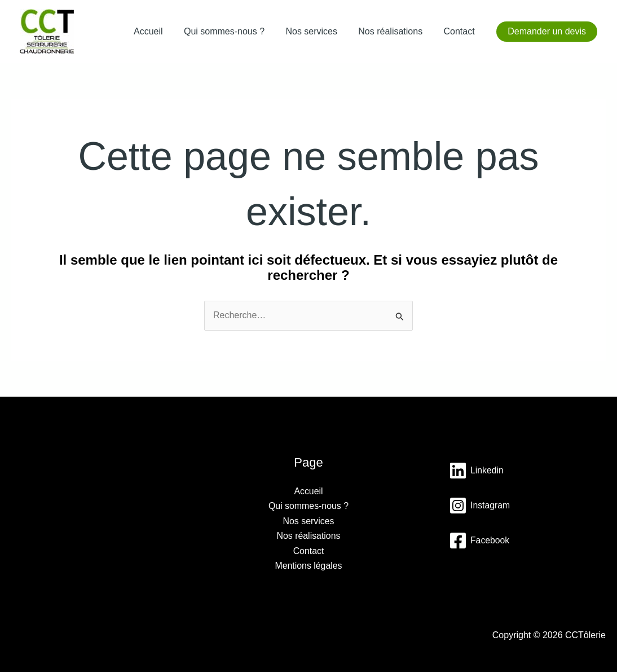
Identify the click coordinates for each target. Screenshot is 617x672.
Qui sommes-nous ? (235, 31)
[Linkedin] (477, 471)
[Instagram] (480, 506)
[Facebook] (479, 541)
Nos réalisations (395, 31)
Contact (460, 31)
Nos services (319, 31)
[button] (547, 32)
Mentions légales (308, 566)
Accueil (162, 31)
